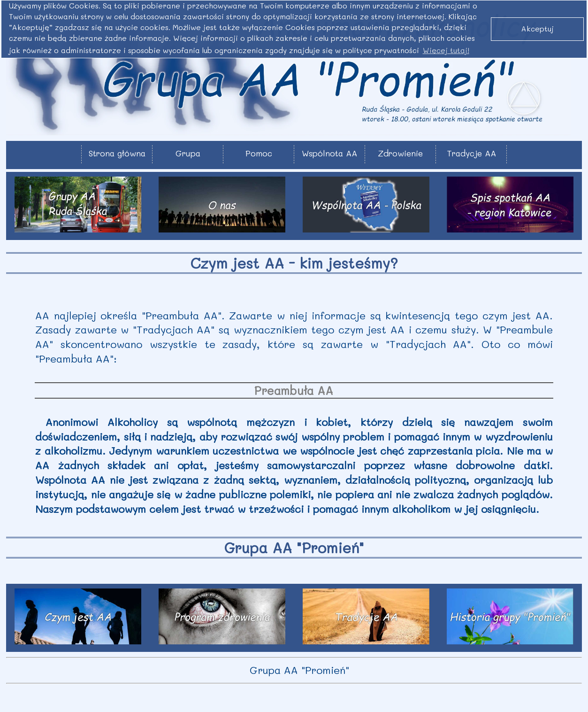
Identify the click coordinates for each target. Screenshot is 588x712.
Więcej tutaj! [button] (446, 50)
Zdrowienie (400, 153)
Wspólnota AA (329, 153)
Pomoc (259, 153)
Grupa (188, 153)
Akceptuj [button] (538, 29)
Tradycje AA (471, 153)
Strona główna (117, 153)
